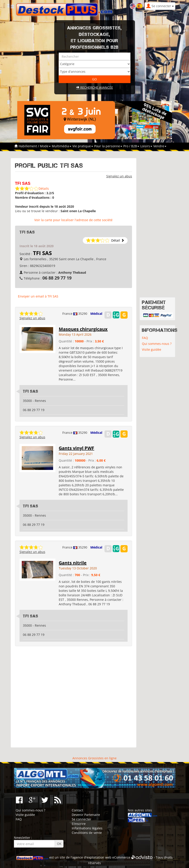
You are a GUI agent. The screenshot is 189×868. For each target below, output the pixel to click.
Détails (44, 188)
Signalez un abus (119, 176)
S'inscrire (79, 824)
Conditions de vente (87, 833)
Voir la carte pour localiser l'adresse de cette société (73, 220)
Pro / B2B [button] (131, 146)
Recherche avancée (95, 87)
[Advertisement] (74, 697)
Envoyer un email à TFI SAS (38, 296)
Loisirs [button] (146, 146)
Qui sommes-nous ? (157, 344)
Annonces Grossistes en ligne (94, 758)
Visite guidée (152, 349)
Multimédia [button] (62, 146)
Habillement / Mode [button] (35, 146)
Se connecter (81, 819)
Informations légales (87, 828)
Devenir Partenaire (86, 815)
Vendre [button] (160, 146)
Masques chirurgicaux (83, 329)
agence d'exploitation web (92, 857)
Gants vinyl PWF (76, 448)
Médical (96, 314)
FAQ (145, 338)
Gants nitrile (73, 563)
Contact (77, 810)
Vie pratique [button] (83, 146)
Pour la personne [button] (108, 146)
